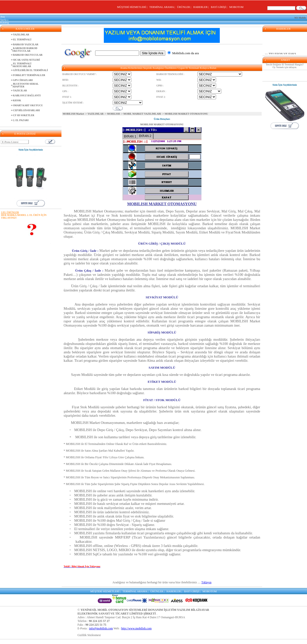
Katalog (5, 23)
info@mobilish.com (101, 628)
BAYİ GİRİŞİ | (220, 7)
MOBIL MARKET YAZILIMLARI (142, 114)
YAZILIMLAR (96, 114)
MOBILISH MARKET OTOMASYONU (162, 124)
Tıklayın (207, 582)
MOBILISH (113, 114)
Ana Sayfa (3, 18)
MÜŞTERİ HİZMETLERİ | (133, 7)
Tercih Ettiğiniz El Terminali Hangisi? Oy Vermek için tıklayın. (285, 66)
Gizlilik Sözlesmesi (89, 635)
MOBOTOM (236, 7)
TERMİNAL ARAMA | (163, 7)
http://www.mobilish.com (136, 628)
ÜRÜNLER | (185, 7)
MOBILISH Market (73, 114)
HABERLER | (202, 7)
